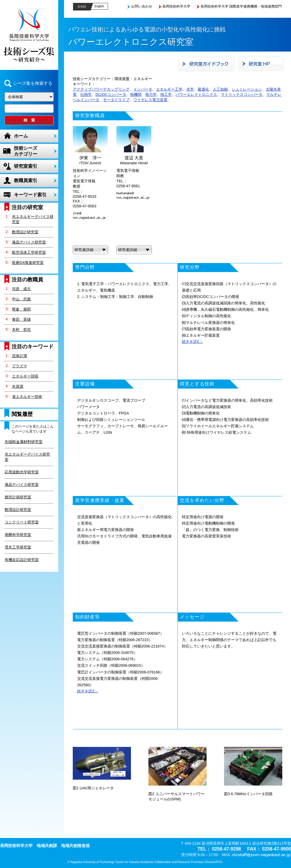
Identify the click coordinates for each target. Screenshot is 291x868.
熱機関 (136, 95)
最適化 (203, 89)
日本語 (82, 7)
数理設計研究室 (25, 232)
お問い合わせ (142, 6)
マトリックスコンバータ (242, 95)
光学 (190, 89)
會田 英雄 (21, 319)
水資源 (18, 386)
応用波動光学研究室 (22, 472)
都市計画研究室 (18, 497)
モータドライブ (116, 100)
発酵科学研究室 (18, 535)
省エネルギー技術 (27, 397)
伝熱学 (86, 95)
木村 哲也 (21, 330)
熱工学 (166, 95)
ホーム (21, 136)
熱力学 (151, 95)
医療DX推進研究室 (28, 263)
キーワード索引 (30, 195)
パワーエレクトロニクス (196, 95)
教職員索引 (26, 180)
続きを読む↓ (192, 342)
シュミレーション (247, 89)
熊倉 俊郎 (21, 309)
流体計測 (19, 356)
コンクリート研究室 (22, 522)
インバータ (143, 89)
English (99, 6)
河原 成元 (21, 289)
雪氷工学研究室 (18, 547)
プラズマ (19, 366)
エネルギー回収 (25, 376)
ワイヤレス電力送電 (150, 100)
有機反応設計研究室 (22, 560)
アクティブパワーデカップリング (101, 89)
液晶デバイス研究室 (29, 242)
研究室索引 (26, 166)
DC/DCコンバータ (111, 95)
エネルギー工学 (169, 89)
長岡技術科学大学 (176, 6)
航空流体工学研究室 (29, 252)
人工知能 (220, 89)
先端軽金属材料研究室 (24, 442)
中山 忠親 (21, 299)
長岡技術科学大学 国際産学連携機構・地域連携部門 (241, 6)
